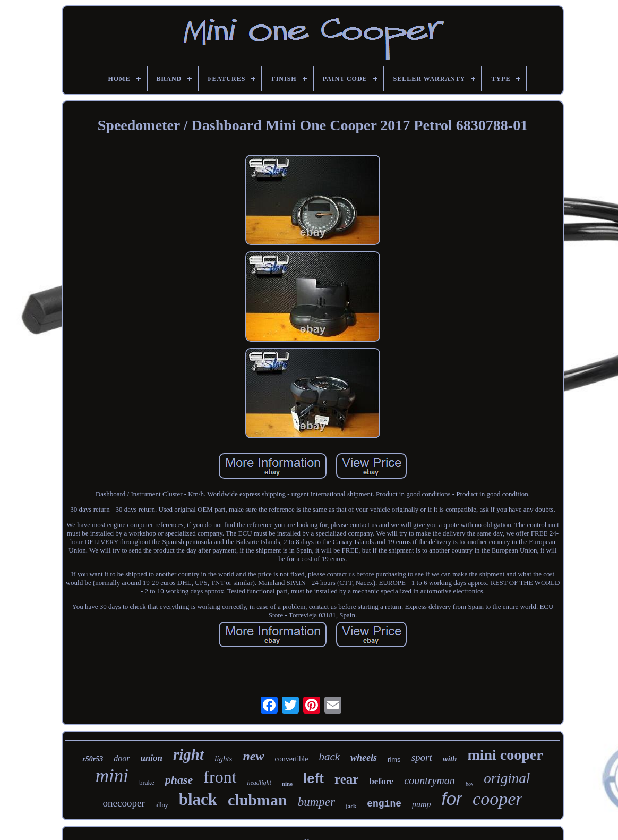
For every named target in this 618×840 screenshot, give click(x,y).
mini (112, 776)
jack (351, 806)
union (151, 758)
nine (287, 784)
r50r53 (93, 759)
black (198, 799)
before (381, 781)
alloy (162, 805)
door (122, 758)
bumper (316, 802)
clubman (257, 800)
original (507, 778)
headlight (259, 783)
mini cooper (505, 755)
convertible (291, 759)
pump (422, 804)
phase (179, 780)
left (314, 778)
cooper (497, 799)
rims (394, 760)
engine (384, 804)
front (220, 777)
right (188, 754)
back (329, 757)
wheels (364, 758)
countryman (430, 780)
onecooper (124, 803)
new (253, 756)
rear (346, 779)
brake (147, 782)
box (469, 784)
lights (223, 759)
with (450, 759)
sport (422, 757)
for (452, 799)
